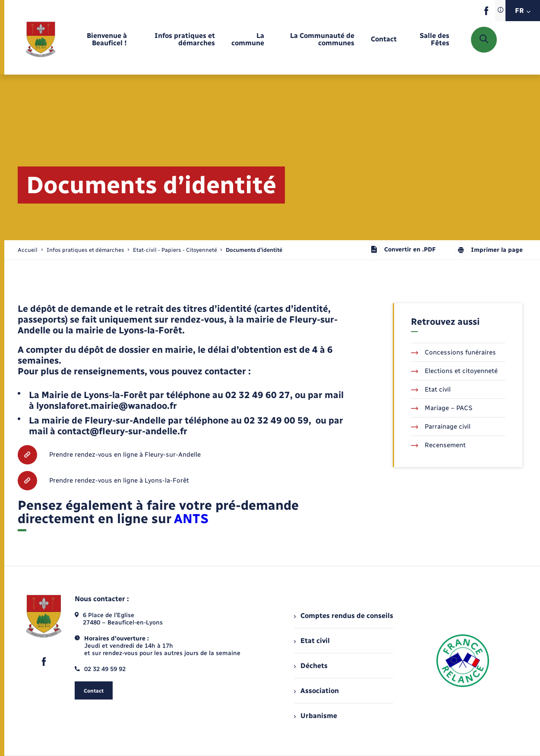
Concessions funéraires (453, 352)
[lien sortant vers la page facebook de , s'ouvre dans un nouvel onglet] (486, 13)
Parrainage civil (441, 427)
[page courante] (254, 250)
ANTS (191, 519)
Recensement (438, 445)
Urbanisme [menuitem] (316, 716)
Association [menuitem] (316, 691)
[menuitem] (99, 40)
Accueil (28, 250)
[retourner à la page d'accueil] (41, 39)
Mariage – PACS (442, 408)
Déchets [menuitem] (311, 666)
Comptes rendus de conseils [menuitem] (344, 616)
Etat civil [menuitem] (312, 641)
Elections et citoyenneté (454, 371)
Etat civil (431, 389)
